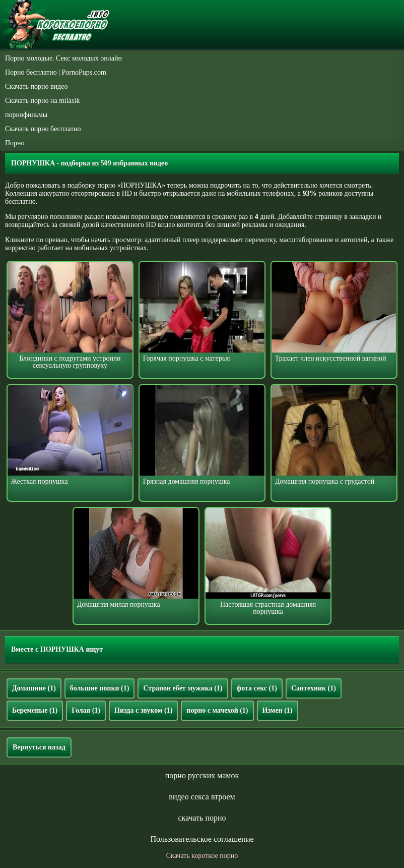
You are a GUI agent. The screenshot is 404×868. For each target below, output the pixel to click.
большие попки (100, 688)
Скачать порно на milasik (42, 101)
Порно (15, 143)
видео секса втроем (202, 797)
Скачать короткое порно (202, 856)
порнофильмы (26, 115)
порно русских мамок (202, 775)
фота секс (257, 688)
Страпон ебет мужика (183, 688)
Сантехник (314, 688)
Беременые (35, 710)
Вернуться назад (39, 747)
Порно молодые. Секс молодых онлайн (63, 58)
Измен (278, 710)
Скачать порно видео (36, 86)
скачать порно (202, 818)
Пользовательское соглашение (202, 839)
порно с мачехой (217, 710)
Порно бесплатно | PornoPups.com (56, 72)
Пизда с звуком (143, 710)
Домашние (34, 688)
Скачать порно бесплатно (43, 129)
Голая (86, 710)
